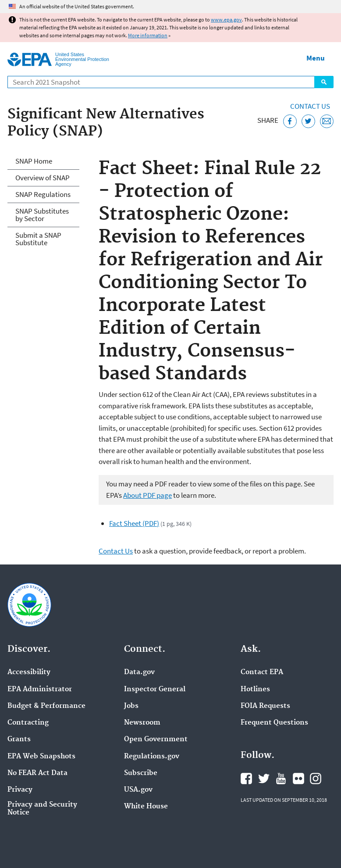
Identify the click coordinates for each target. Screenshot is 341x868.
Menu (316, 58)
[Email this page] (327, 121)
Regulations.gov (152, 757)
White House (146, 807)
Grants (19, 739)
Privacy (20, 790)
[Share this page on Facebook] (290, 121)
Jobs (131, 706)
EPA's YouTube (281, 779)
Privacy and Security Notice (42, 809)
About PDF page (147, 495)
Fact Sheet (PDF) (134, 523)
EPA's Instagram (316, 779)
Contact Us (310, 106)
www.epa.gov (226, 20)
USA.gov (138, 790)
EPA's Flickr (298, 779)
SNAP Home (34, 161)
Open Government (156, 739)
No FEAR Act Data (37, 773)
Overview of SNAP (43, 178)
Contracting (28, 723)
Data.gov (139, 672)
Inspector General (155, 689)
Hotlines (255, 689)
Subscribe (141, 773)
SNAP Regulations (43, 194)
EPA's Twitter (264, 779)
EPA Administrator (40, 689)
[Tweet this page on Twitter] (308, 121)
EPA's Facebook (246, 779)
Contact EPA (262, 672)
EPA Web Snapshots (41, 757)
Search (324, 82)
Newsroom (142, 723)
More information (148, 35)
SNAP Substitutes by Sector (42, 215)
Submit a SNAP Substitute (38, 239)
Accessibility (29, 672)
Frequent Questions (274, 723)
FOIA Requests (265, 706)
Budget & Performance (46, 706)
